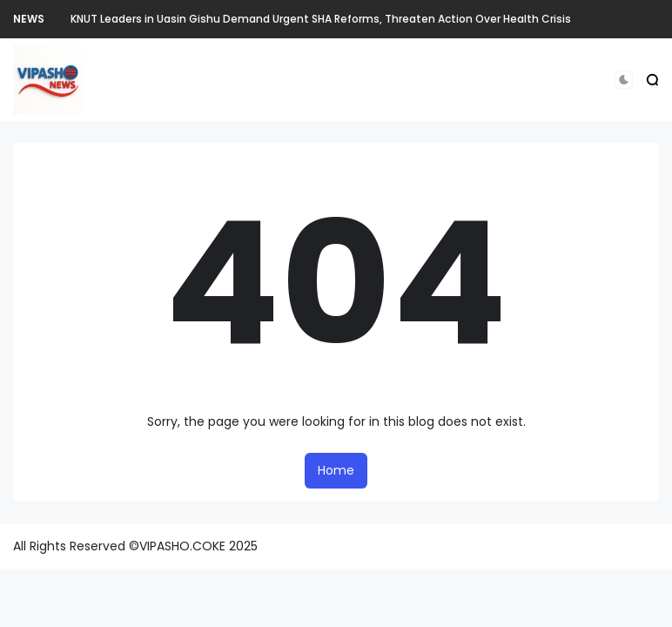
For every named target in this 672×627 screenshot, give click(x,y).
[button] (624, 80)
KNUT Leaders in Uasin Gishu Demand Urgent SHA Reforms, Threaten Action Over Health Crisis (321, 19)
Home (336, 470)
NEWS (29, 19)
